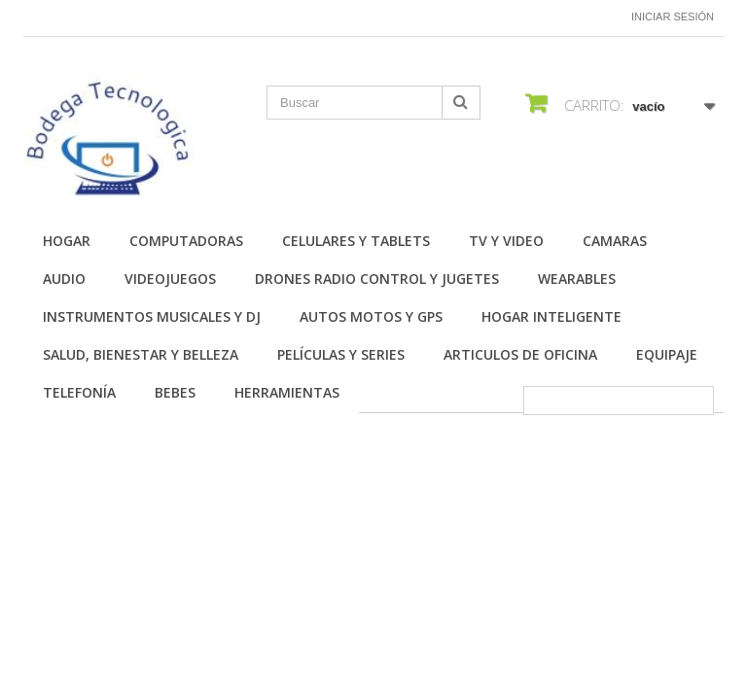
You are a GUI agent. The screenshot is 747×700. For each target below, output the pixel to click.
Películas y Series (341, 354)
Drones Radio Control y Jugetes (377, 279)
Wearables (577, 279)
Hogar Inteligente (551, 316)
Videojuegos (170, 279)
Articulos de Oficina (520, 354)
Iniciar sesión (673, 17)
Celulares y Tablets (356, 241)
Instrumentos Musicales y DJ (152, 316)
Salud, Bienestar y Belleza (141, 354)
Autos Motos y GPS (371, 316)
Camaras (615, 241)
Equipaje (667, 354)
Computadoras (186, 241)
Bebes (175, 392)
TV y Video (506, 241)
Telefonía (79, 392)
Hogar (67, 241)
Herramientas (287, 392)
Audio (64, 279)
